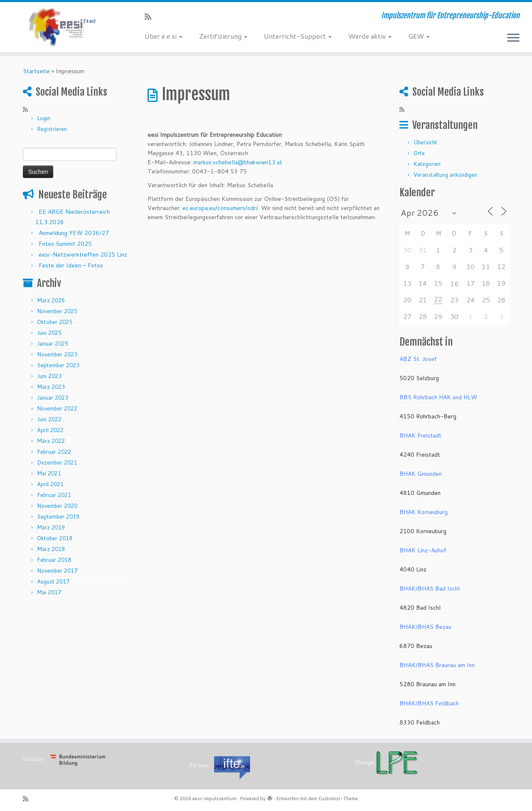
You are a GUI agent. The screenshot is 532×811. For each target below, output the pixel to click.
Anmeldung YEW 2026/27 (74, 233)
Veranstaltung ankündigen (445, 175)
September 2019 (58, 517)
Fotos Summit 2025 (65, 244)
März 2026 (51, 300)
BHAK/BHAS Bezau (425, 627)
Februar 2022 (54, 452)
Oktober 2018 (55, 538)
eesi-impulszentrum (214, 799)
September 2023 (58, 365)
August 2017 (53, 581)
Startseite (36, 71)
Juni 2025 (49, 333)
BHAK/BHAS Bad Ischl (430, 588)
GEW (419, 36)
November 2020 (57, 506)
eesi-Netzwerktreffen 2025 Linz (83, 255)
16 (454, 283)
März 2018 (51, 549)
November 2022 (57, 408)
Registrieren (52, 129)
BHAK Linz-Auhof (423, 550)
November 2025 (57, 311)
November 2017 (57, 571)
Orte (419, 153)
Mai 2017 (49, 592)
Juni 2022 (49, 419)
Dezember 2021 (57, 462)
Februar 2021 (54, 495)
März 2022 (51, 441)
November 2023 (57, 354)
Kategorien (427, 164)
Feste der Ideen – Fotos (71, 265)
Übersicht (425, 142)
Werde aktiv (370, 36)
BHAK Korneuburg (424, 512)
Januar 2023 (53, 398)
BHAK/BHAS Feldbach (429, 703)
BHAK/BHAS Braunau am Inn (437, 665)
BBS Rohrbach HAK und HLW (438, 397)
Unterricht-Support (298, 36)
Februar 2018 (54, 560)
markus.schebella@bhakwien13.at (238, 162)
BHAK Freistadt (420, 435)
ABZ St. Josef (418, 359)
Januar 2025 (53, 344)
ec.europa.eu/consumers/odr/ (220, 208)
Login (44, 118)
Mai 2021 (49, 473)
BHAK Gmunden (421, 474)
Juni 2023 (49, 376)
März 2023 (51, 387)
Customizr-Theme (338, 799)
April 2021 (50, 484)
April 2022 (50, 430)
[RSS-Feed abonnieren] (151, 17)
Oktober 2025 (55, 322)
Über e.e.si (164, 36)
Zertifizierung (223, 36)
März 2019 (51, 527)
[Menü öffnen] (513, 38)
